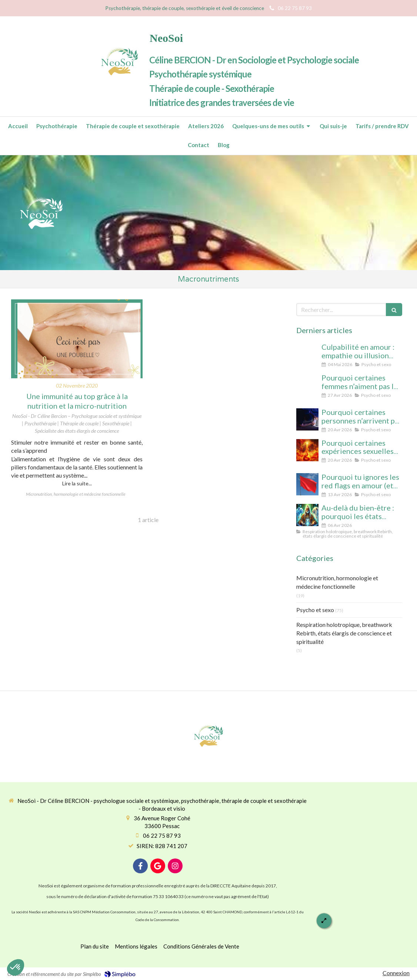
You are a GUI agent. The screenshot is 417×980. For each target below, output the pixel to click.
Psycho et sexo (315, 610)
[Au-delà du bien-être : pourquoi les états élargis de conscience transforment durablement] (307, 515)
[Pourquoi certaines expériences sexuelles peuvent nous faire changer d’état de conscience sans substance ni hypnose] (307, 450)
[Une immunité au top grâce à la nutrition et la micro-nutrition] (77, 339)
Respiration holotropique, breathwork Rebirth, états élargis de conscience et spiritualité (344, 633)
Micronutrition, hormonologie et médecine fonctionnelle (337, 582)
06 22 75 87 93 (162, 836)
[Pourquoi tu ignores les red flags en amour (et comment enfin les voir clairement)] (307, 484)
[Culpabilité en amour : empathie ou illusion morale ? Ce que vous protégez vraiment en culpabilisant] (307, 354)
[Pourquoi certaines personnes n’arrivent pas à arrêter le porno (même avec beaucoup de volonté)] (307, 419)
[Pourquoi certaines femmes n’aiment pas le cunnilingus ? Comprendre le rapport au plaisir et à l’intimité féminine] (307, 385)
